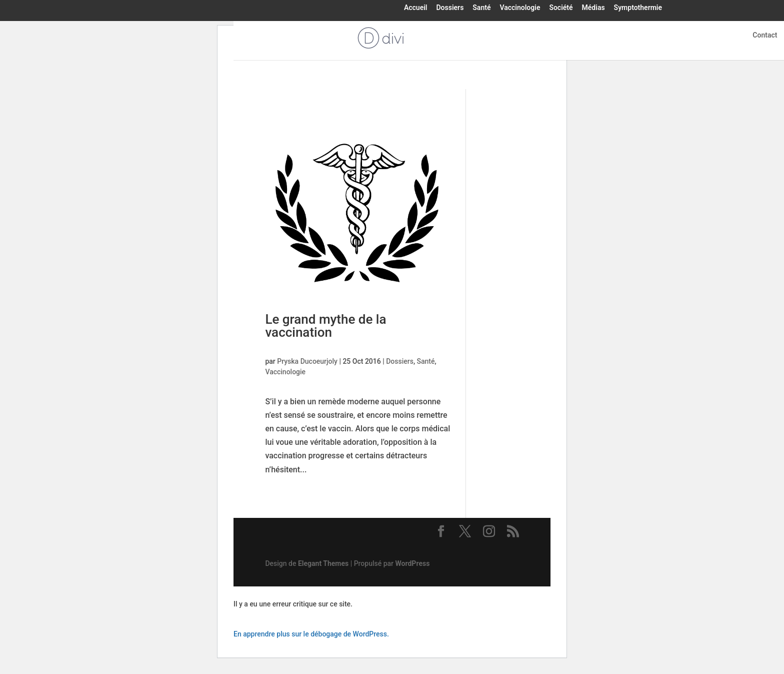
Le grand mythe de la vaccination (325, 326)
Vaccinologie (520, 8)
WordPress (413, 563)
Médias (593, 8)
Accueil (416, 8)
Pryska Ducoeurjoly (307, 361)
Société (561, 8)
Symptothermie (638, 8)
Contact (765, 35)
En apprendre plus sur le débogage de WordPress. (311, 634)
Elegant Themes (323, 563)
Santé (481, 8)
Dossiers (450, 8)
